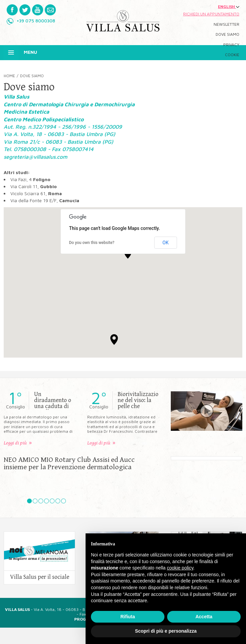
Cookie (232, 55)
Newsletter (226, 24)
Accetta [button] (204, 617)
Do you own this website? (92, 243)
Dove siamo (227, 34)
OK (165, 243)
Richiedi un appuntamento (211, 14)
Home (9, 76)
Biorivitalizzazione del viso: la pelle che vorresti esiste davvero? (138, 406)
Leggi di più (15, 443)
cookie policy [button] (180, 568)
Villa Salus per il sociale (40, 577)
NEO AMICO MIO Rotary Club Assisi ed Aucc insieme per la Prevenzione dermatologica (69, 464)
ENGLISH (229, 7)
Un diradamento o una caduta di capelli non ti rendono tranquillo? (53, 409)
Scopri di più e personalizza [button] (166, 631)
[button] (114, 340)
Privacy (231, 45)
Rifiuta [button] (128, 617)
